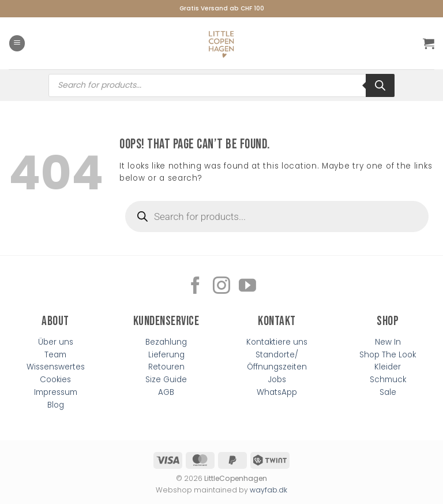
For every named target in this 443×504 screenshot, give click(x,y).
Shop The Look (388, 355)
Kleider (388, 367)
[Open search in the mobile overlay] (221, 85)
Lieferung (166, 355)
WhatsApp (277, 392)
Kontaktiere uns (277, 342)
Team (55, 355)
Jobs (277, 380)
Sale (388, 392)
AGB (166, 392)
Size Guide (166, 380)
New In (388, 342)
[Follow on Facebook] (196, 287)
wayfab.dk (269, 490)
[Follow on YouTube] (247, 287)
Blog (56, 405)
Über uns (56, 342)
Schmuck (388, 380)
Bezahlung (166, 342)
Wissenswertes (56, 367)
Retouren (166, 367)
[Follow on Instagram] (221, 287)
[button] (17, 43)
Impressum (56, 392)
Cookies (55, 380)
